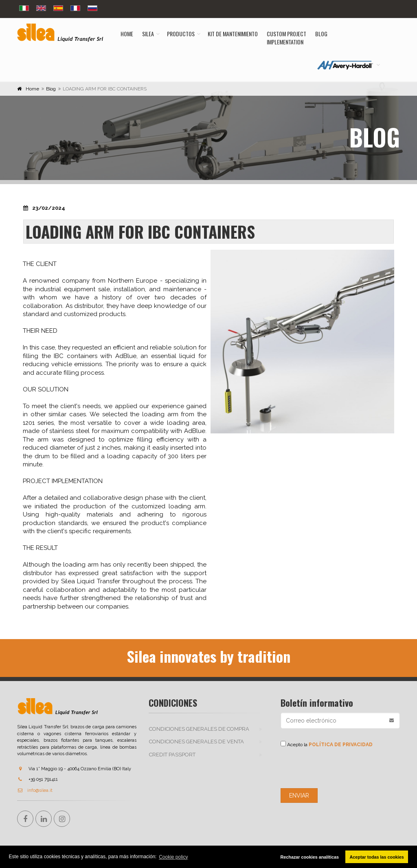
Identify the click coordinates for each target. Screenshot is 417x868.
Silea (148, 34)
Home (127, 34)
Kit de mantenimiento (233, 34)
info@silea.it (35, 790)
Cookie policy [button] (173, 857)
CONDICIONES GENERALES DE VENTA (196, 742)
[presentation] (342, 768)
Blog (321, 34)
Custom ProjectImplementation (286, 38)
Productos (181, 34)
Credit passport (172, 755)
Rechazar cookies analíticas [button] (309, 857)
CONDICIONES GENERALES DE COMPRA (199, 729)
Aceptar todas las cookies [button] (377, 857)
